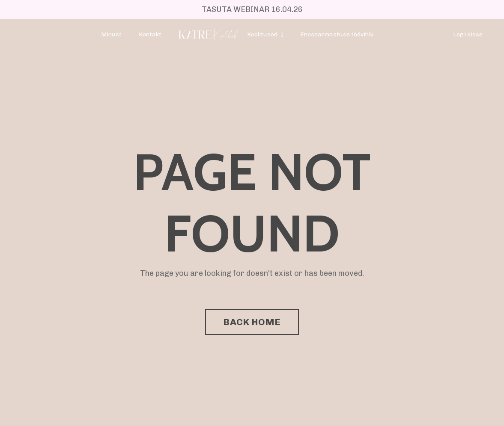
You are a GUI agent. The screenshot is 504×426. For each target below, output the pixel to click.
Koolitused (265, 34)
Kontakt (150, 34)
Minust (111, 34)
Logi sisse (468, 34)
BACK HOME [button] (252, 322)
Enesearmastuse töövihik (337, 34)
